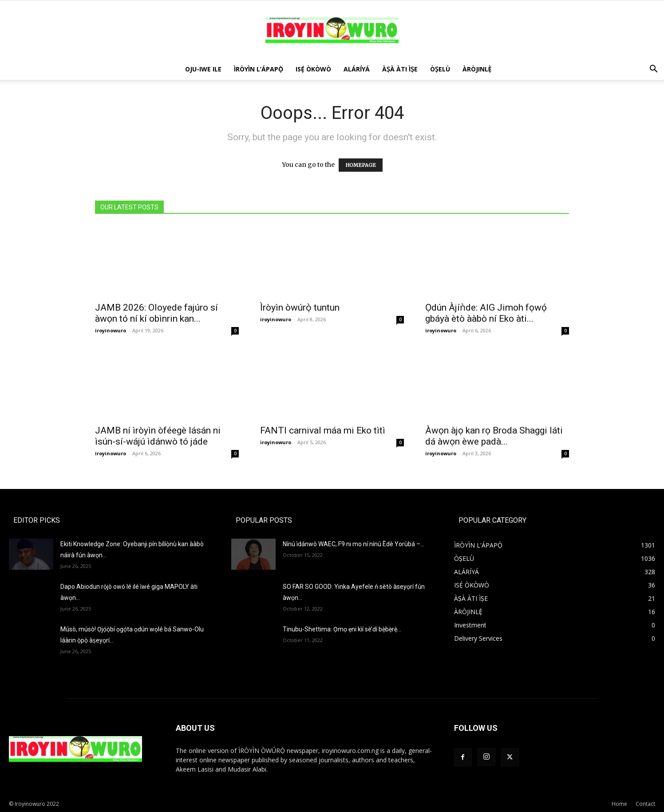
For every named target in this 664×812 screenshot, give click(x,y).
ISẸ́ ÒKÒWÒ (313, 69)
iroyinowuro (111, 330)
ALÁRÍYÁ (357, 69)
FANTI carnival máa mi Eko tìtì (323, 430)
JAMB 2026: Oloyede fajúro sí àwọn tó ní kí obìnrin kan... (156, 313)
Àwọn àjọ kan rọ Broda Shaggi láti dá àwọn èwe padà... (494, 436)
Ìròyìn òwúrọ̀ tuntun (300, 307)
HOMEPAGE (361, 165)
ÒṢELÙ (440, 69)
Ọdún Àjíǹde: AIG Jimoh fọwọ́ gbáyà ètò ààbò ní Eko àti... (486, 313)
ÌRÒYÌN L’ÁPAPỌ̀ (259, 69)
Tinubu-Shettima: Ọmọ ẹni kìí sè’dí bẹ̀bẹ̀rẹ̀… (342, 629)
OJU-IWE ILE (203, 69)
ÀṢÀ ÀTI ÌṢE (400, 69)
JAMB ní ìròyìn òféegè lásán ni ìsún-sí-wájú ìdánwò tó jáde (158, 436)
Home (619, 804)
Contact (645, 804)
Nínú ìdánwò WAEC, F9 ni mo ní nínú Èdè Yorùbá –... (354, 544)
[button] (653, 70)
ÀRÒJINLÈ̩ (477, 69)
